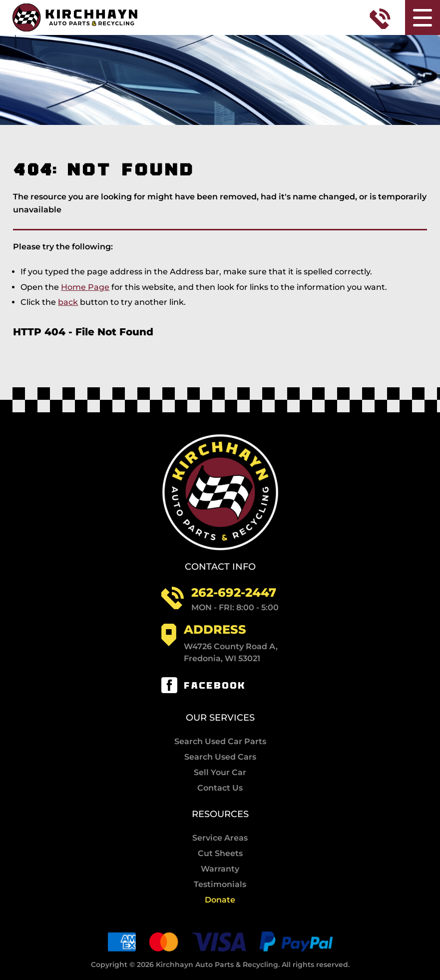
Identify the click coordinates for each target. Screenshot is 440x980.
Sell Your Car (220, 773)
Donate (220, 900)
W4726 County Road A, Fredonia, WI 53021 (231, 652)
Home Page (85, 287)
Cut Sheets (220, 854)
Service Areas (220, 838)
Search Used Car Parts (220, 742)
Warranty (220, 869)
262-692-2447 (234, 592)
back (68, 302)
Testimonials (220, 885)
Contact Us (220, 788)
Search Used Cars (220, 757)
